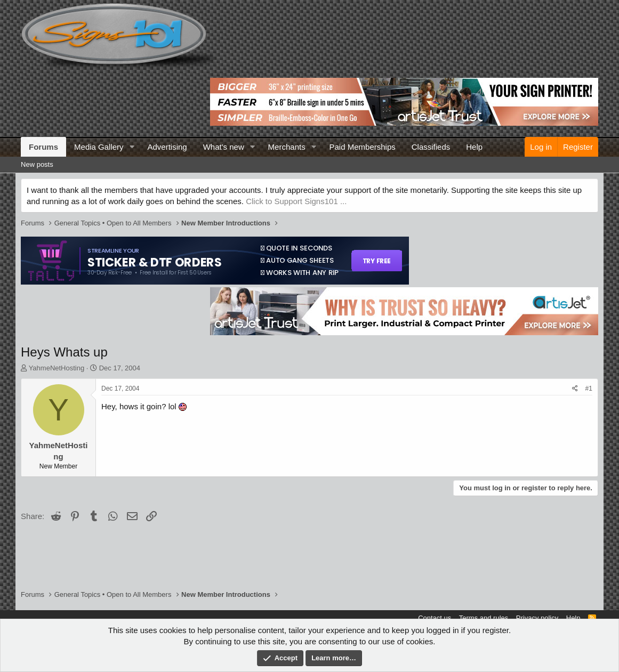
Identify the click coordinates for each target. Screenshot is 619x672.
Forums (43, 147)
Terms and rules (484, 618)
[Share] (575, 389)
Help (474, 147)
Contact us (435, 618)
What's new (224, 147)
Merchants (287, 147)
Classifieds (431, 147)
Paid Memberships (363, 147)
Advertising (167, 147)
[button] (132, 147)
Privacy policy (537, 618)
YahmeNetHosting (57, 368)
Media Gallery (99, 147)
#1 (589, 388)
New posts (37, 164)
